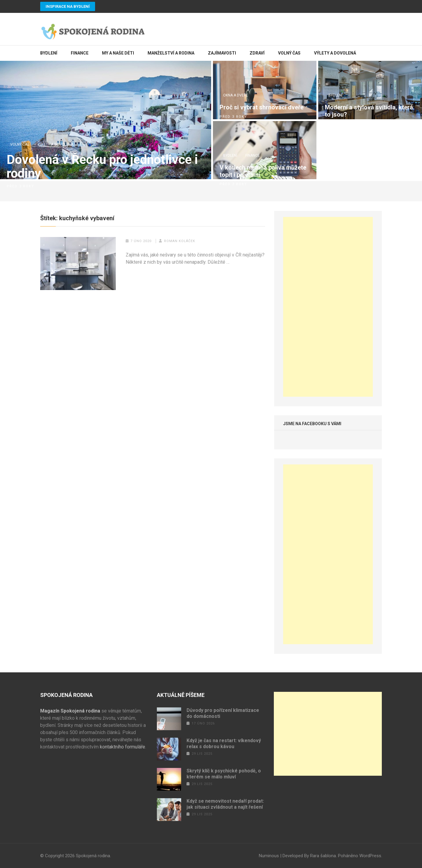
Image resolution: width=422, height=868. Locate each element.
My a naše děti (118, 53)
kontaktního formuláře (123, 747)
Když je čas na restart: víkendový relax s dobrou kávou (224, 744)
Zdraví (257, 53)
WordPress (370, 856)
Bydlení (49, 53)
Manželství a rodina (171, 53)
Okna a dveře (236, 95)
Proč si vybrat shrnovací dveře (262, 107)
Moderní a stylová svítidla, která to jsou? (369, 111)
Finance (80, 53)
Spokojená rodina (93, 856)
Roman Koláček (180, 241)
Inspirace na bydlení (68, 6)
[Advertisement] (328, 307)
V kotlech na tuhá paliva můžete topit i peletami (263, 171)
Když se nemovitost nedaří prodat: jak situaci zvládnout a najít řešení (225, 804)
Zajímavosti (222, 53)
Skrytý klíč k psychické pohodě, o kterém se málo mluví (224, 774)
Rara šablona (323, 856)
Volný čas (289, 53)
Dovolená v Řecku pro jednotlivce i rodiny (102, 167)
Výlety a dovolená (335, 53)
